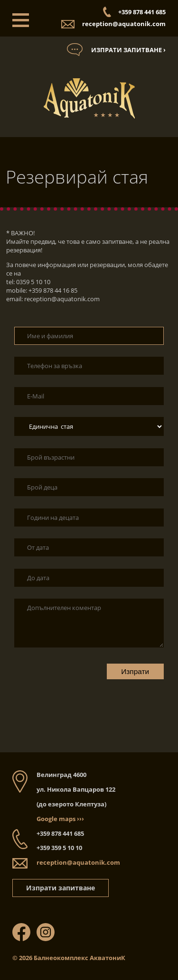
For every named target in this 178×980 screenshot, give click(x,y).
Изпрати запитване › (128, 50)
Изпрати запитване (61, 888)
